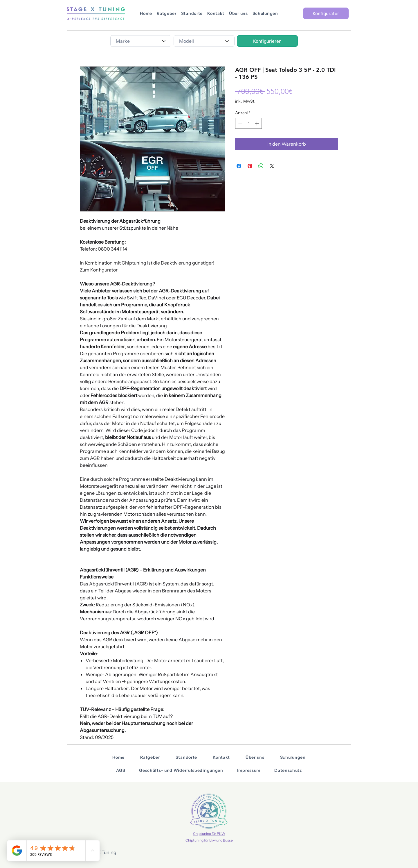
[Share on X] (272, 166)
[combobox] (141, 41)
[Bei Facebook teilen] (239, 166)
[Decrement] (240, 123)
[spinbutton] (248, 123)
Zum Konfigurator (99, 270)
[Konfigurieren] (267, 41)
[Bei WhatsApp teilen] (261, 166)
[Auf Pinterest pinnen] (250, 166)
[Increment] (257, 123)
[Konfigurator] (326, 13)
